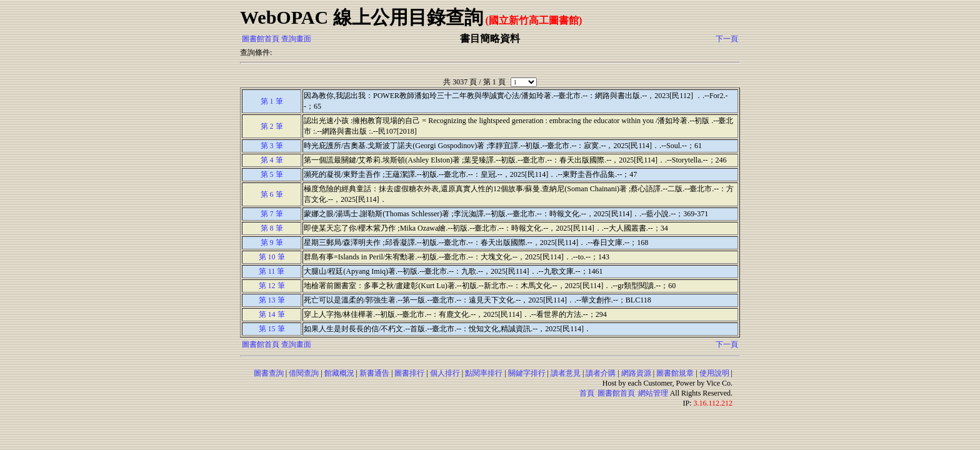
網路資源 (636, 373)
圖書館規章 (675, 373)
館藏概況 (339, 373)
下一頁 (727, 39)
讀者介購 (601, 373)
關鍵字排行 (527, 373)
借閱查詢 (304, 373)
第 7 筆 (272, 214)
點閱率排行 (484, 373)
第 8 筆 (272, 228)
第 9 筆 (272, 242)
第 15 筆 (272, 329)
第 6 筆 (272, 194)
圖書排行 (409, 373)
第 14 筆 (272, 314)
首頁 (587, 393)
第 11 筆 (272, 271)
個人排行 (445, 373)
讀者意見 (566, 373)
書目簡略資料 (490, 38)
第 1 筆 (272, 101)
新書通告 (374, 373)
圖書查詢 (269, 373)
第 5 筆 (272, 174)
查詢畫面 (296, 39)
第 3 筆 (272, 146)
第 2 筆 (272, 126)
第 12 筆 (272, 286)
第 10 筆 (272, 257)
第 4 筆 (272, 160)
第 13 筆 (272, 300)
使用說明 (714, 373)
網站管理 (653, 393)
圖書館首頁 (261, 39)
